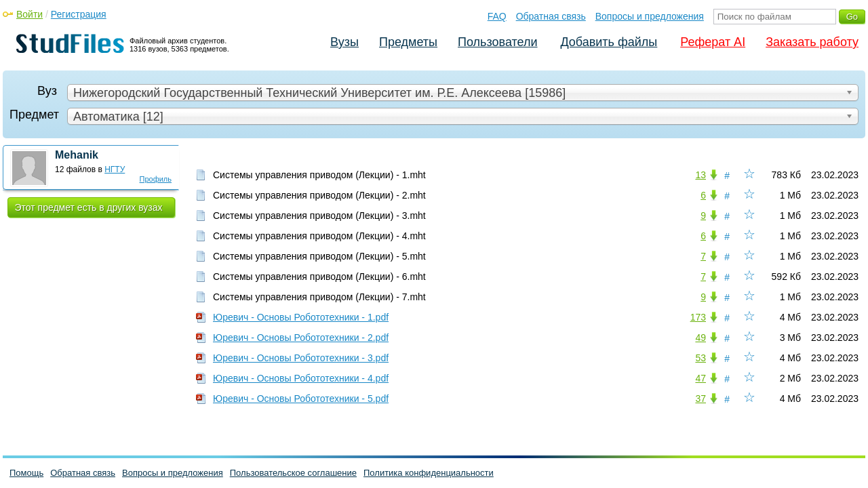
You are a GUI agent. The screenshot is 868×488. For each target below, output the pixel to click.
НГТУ (115, 169)
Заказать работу (812, 42)
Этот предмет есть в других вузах (89, 207)
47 (701, 378)
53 (701, 358)
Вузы (344, 42)
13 (701, 175)
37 (701, 399)
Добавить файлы (609, 42)
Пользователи (497, 42)
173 (698, 317)
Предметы (408, 42)
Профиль (156, 179)
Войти (29, 14)
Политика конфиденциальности (429, 473)
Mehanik (77, 155)
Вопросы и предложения (650, 16)
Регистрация (79, 14)
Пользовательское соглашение (293, 473)
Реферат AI (713, 42)
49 (701, 338)
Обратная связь (551, 16)
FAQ (497, 16)
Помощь (26, 473)
